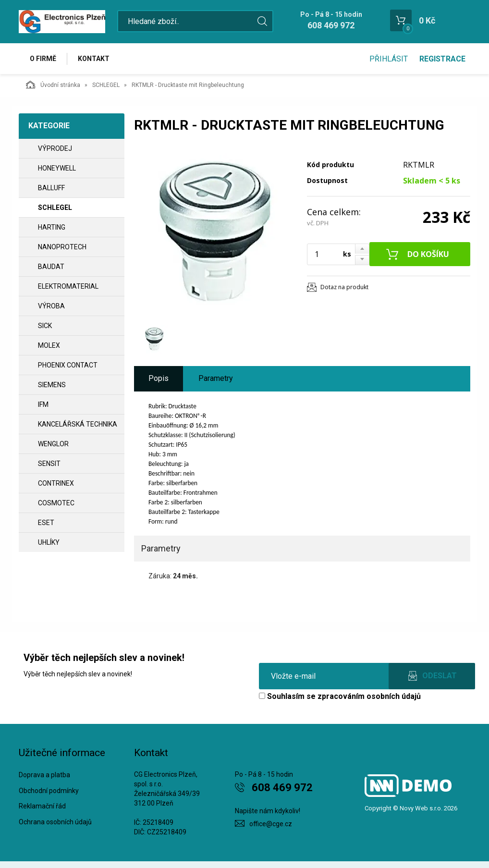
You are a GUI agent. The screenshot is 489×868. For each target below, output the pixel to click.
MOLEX (49, 345)
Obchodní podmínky (49, 791)
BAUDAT (51, 267)
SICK (45, 326)
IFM (43, 404)
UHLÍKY (49, 542)
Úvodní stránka (53, 85)
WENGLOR (53, 444)
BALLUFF (51, 188)
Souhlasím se (340, 696)
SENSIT (49, 464)
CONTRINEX (56, 483)
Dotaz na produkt (344, 287)
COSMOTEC (56, 503)
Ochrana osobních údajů (55, 822)
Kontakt (94, 59)
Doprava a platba (44, 775)
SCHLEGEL (106, 85)
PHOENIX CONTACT (68, 365)
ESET (46, 523)
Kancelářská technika (78, 424)
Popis (159, 378)
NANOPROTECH (62, 247)
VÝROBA (51, 306)
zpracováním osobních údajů (369, 696)
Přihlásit (389, 59)
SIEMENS (52, 385)
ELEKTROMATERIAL (68, 286)
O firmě (43, 59)
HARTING (52, 227)
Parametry (216, 378)
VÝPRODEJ (55, 148)
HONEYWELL (57, 168)
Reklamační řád (42, 806)
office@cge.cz (271, 824)
